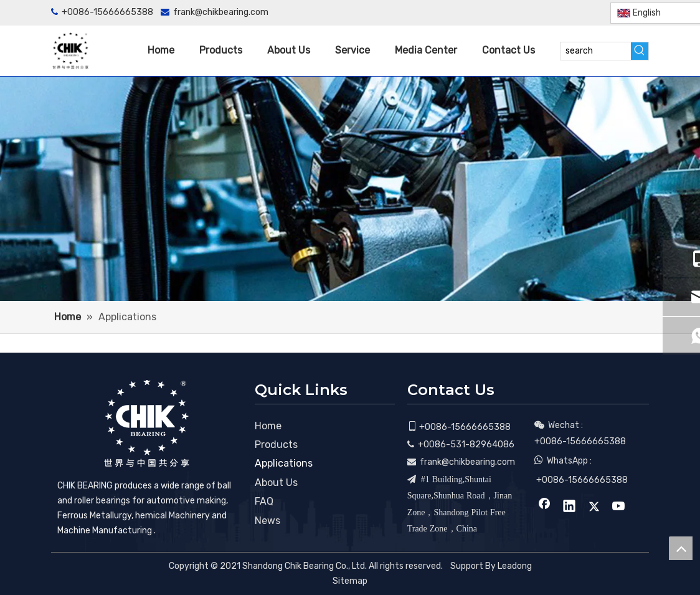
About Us (276, 483)
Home (268, 426)
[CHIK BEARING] (146, 423)
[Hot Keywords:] (640, 51)
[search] (596, 51)
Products (276, 445)
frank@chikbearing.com (221, 12)
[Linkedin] (546, 13)
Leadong (515, 566)
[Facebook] (525, 13)
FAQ (264, 501)
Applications (284, 463)
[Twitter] (566, 13)
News (267, 521)
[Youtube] (587, 13)
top (681, 548)
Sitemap (350, 581)
